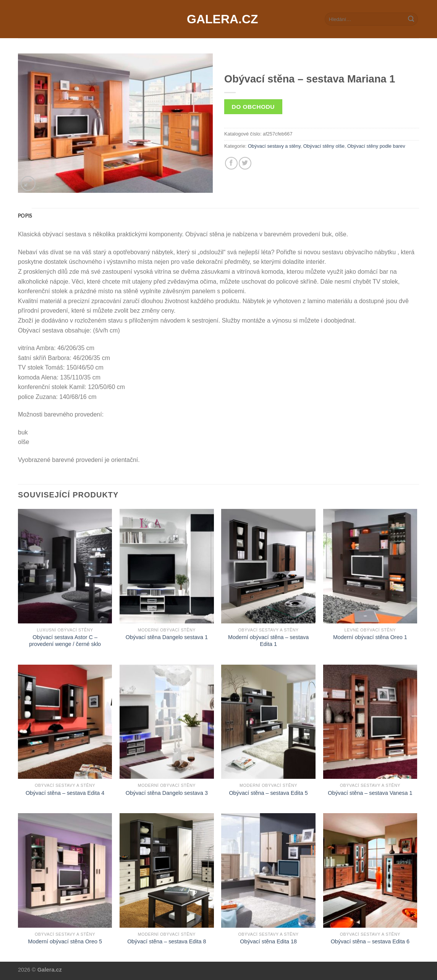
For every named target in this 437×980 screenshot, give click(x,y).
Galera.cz (218, 19)
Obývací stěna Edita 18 (268, 941)
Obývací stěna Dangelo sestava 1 (167, 637)
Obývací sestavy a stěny (274, 146)
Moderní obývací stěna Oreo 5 (65, 941)
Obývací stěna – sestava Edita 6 (370, 941)
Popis (25, 216)
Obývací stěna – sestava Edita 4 (65, 793)
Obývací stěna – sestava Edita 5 (268, 793)
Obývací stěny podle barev (376, 146)
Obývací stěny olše (324, 146)
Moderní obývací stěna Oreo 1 (370, 637)
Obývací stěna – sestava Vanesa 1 (370, 793)
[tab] (25, 216)
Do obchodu (253, 107)
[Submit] (411, 19)
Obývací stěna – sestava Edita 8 (167, 941)
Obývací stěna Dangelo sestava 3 (167, 793)
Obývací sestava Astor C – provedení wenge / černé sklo (65, 641)
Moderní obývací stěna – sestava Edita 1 (268, 641)
